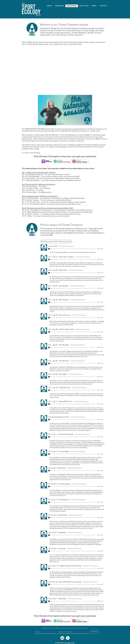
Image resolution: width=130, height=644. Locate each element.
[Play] (49, 249)
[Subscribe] (94, 632)
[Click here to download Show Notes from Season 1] (56, 241)
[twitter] (62, 638)
